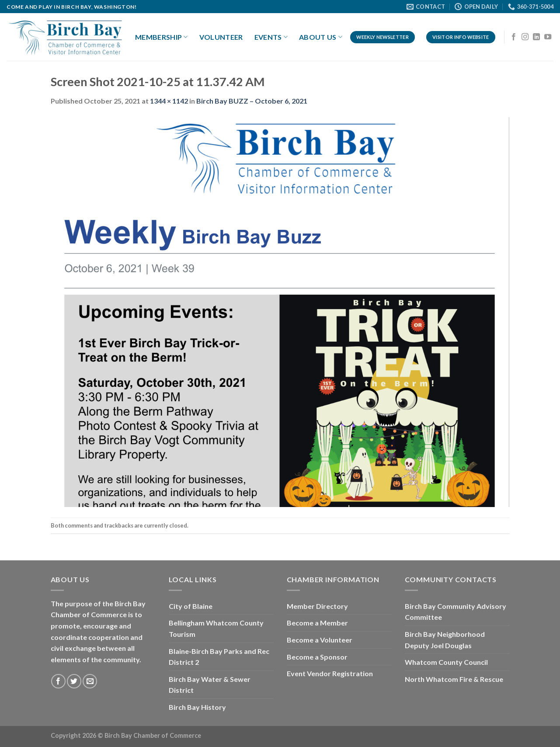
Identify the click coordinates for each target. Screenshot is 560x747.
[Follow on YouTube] (548, 37)
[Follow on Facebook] (514, 37)
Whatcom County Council (446, 662)
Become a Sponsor (317, 657)
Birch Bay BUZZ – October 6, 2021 (252, 101)
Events (271, 37)
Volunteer (221, 37)
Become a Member (317, 623)
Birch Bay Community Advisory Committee (456, 612)
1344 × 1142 (169, 101)
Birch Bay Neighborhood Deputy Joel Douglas (445, 640)
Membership (162, 37)
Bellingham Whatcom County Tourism (216, 628)
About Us (321, 37)
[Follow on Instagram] (525, 37)
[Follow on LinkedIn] (536, 37)
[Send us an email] (90, 681)
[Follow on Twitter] (74, 681)
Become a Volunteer (320, 640)
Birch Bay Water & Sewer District (210, 685)
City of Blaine (191, 606)
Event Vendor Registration (330, 673)
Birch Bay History (197, 707)
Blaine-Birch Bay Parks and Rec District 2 (219, 657)
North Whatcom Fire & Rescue (454, 679)
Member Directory (317, 606)
